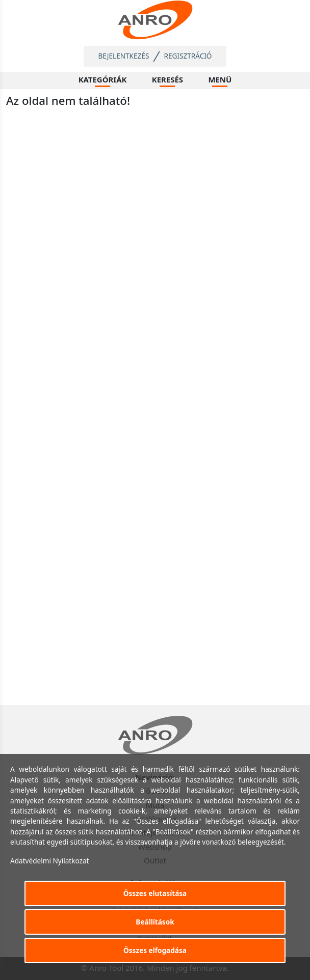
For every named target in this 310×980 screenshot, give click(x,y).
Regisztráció (188, 56)
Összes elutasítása (155, 893)
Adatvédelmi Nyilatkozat (50, 861)
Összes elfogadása (155, 950)
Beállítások (155, 922)
